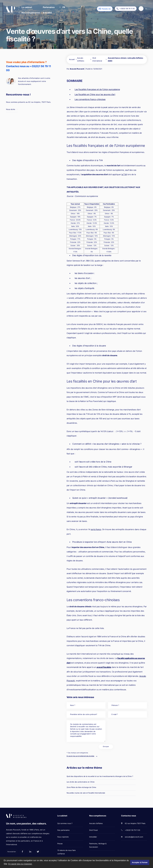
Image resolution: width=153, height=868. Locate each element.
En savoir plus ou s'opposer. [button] (20, 864)
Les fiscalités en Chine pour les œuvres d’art (95, 94)
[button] (25, 8)
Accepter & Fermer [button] (140, 862)
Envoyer (106, 747)
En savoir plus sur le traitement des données (80, 756)
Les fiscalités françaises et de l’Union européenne (97, 89)
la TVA (124, 174)
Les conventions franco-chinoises (90, 99)
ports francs (96, 529)
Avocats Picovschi (77, 69)
